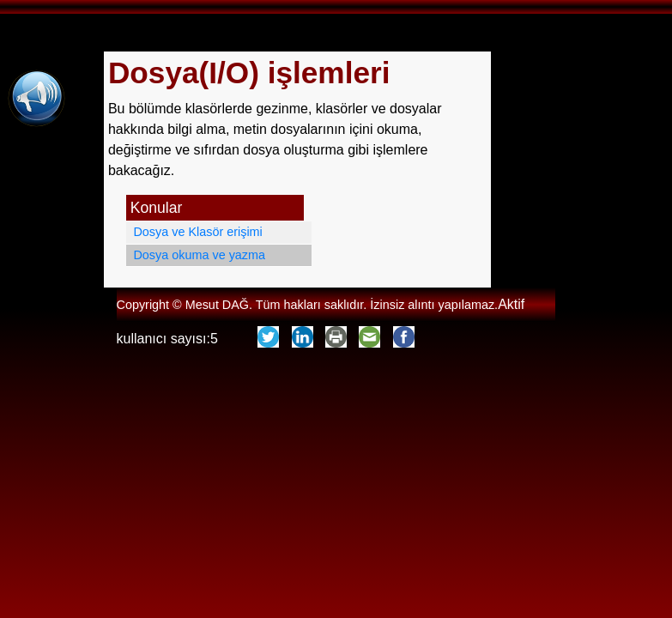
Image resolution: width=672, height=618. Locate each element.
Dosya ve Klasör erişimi (197, 232)
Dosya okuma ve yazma (199, 255)
